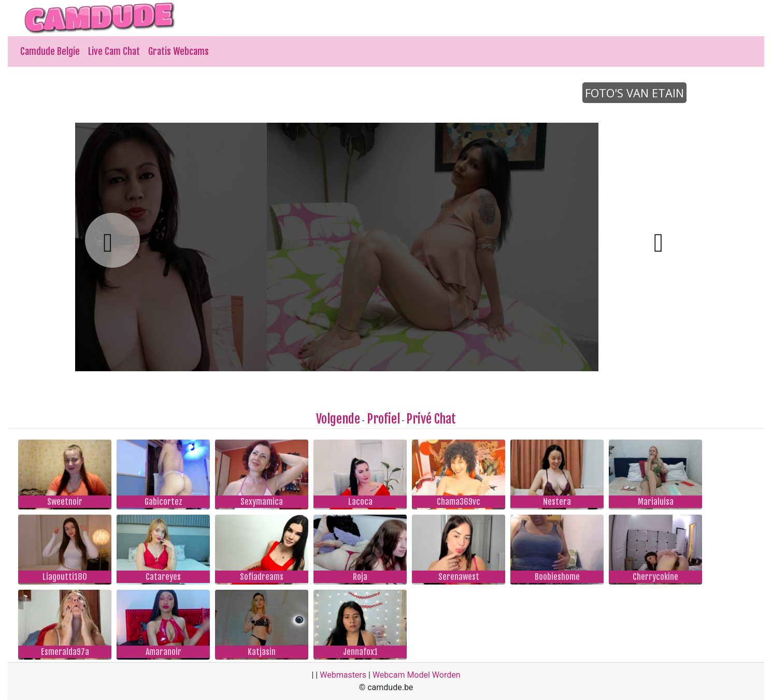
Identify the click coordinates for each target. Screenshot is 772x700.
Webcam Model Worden (417, 675)
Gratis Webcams (178, 51)
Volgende (338, 419)
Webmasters (343, 675)
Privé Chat (431, 419)
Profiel (383, 419)
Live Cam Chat (114, 51)
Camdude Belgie (50, 51)
